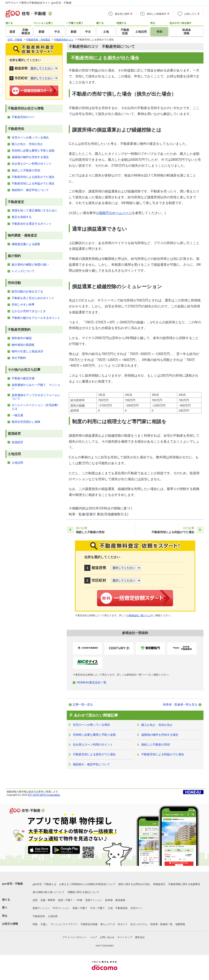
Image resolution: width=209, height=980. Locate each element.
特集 (35, 924)
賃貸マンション (94, 900)
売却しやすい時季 (23, 305)
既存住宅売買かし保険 (26, 422)
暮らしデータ (108, 924)
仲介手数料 (19, 358)
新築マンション (41, 908)
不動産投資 (121, 908)
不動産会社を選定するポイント (32, 224)
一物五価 (17, 415)
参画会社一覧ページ (140, 615)
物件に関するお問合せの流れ (134, 884)
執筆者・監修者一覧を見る (180, 704)
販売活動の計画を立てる (27, 291)
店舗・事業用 (48, 900)
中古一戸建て (98, 908)
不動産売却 (39, 916)
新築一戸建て (80, 908)
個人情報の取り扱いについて (49, 892)
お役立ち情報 (10, 924)
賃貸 (35, 900)
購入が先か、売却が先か (157, 725)
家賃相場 (120, 900)
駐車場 (109, 900)
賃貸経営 (17, 442)
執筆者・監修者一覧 (161, 924)
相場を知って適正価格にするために (34, 210)
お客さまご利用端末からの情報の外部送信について (87, 884)
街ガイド (123, 924)
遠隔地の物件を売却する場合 (160, 735)
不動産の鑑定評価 (23, 378)
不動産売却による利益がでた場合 (163, 754)
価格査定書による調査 (26, 244)
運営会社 (140, 937)
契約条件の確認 (22, 338)
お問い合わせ (107, 937)
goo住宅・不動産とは (44, 884)
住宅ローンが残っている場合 (91, 725)
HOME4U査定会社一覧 (92, 682)
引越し (44, 924)
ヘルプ (93, 937)
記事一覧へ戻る (83, 704)
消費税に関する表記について (83, 892)
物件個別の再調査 (23, 345)
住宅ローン (137, 908)
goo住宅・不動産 (12, 884)
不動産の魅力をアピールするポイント (36, 318)
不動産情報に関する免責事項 (184, 884)
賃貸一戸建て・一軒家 (70, 900)
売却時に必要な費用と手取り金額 (94, 735)
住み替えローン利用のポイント (93, 744)
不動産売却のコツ (23, 117)
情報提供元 (159, 884)
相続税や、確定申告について (91, 764)
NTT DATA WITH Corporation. (44, 795)
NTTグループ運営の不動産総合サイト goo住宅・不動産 (39, 3)
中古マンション (61, 908)
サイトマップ (125, 937)
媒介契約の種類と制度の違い (30, 265)
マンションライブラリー (64, 924)
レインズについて (23, 271)
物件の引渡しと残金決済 (27, 351)
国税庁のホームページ (116, 213)
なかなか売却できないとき (29, 311)
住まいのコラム (139, 924)
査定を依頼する (22, 217)
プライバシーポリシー (74, 937)
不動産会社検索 (89, 924)
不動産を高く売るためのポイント (33, 298)
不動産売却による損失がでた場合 (94, 754)
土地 (110, 908)
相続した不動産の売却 (156, 744)
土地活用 (17, 463)
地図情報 (180, 924)
